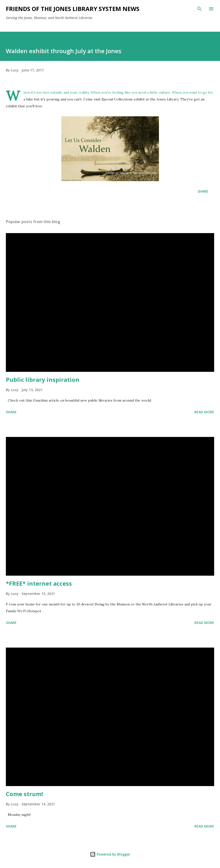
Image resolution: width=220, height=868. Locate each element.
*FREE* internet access (39, 583)
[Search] (199, 9)
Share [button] (203, 191)
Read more (204, 412)
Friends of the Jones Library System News (73, 9)
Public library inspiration (43, 380)
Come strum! (24, 794)
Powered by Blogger (110, 854)
